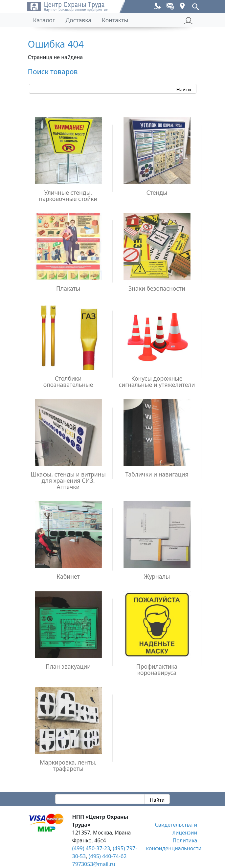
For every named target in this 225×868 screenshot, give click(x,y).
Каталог (44, 20)
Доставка (78, 20)
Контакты (115, 20)
